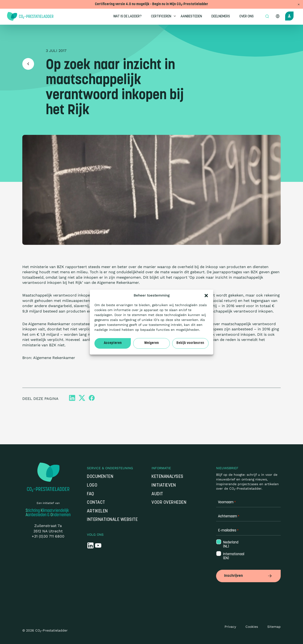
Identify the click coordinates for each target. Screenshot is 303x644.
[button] (206, 296)
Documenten (100, 477)
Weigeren (151, 343)
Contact (96, 503)
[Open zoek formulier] (267, 17)
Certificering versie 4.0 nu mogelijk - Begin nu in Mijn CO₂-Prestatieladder (151, 4)
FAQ (91, 494)
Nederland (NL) (230, 545)
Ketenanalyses (167, 477)
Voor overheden (169, 503)
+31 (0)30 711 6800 (48, 536)
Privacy (230, 627)
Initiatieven (164, 486)
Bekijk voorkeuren (190, 343)
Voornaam (227, 502)
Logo (92, 486)
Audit (157, 494)
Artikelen (97, 511)
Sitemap (274, 627)
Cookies (252, 627)
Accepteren (113, 343)
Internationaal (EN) (231, 556)
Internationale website (112, 520)
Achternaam (229, 517)
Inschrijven (248, 576)
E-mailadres (228, 531)
